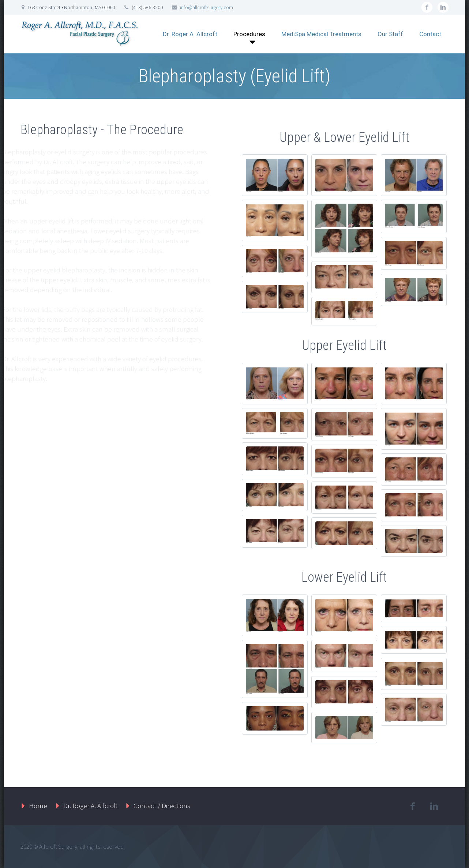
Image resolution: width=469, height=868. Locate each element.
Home (38, 805)
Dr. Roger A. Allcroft (190, 34)
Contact (430, 34)
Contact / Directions (162, 805)
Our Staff (390, 34)
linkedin (443, 7)
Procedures (249, 34)
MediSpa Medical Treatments (321, 34)
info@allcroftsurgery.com (207, 7)
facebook (427, 7)
